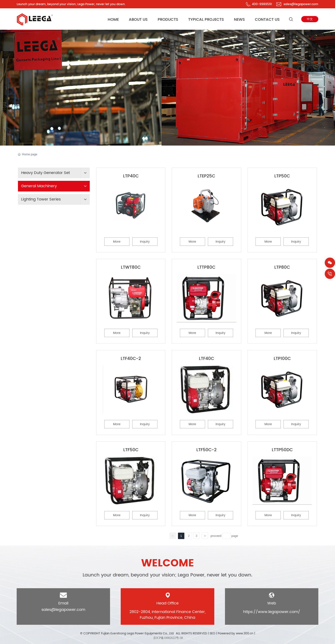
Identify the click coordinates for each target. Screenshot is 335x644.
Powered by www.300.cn (236, 633)
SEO (212, 633)
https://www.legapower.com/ (272, 612)
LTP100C (282, 359)
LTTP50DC (282, 450)
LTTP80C (206, 267)
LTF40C (206, 359)
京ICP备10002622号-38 (168, 638)
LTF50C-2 (206, 450)
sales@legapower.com (301, 4)
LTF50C (131, 450)
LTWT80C (131, 267)
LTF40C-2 (131, 359)
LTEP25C (206, 176)
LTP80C (282, 267)
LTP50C (282, 176)
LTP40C (131, 176)
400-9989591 (262, 4)
